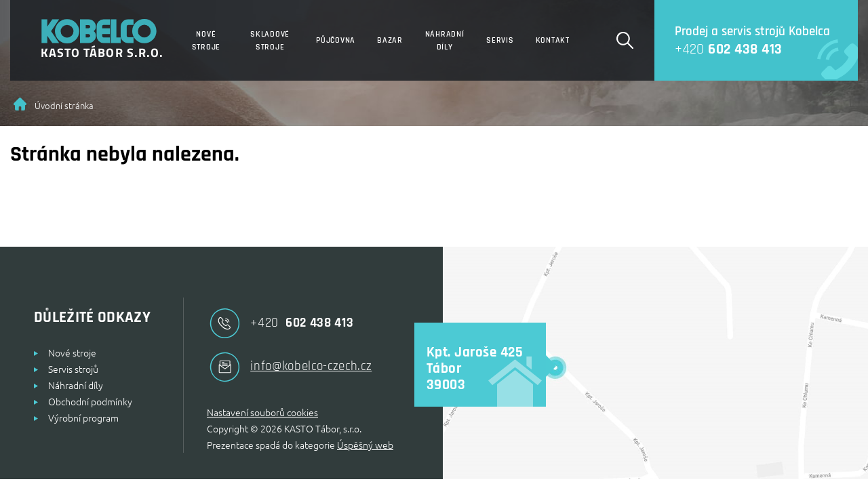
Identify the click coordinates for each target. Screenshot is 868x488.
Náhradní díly (445, 41)
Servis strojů (73, 369)
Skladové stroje (270, 41)
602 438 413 (718, 49)
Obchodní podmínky (90, 401)
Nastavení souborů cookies (262, 412)
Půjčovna (336, 40)
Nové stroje (206, 41)
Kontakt (553, 40)
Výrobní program (83, 418)
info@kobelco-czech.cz (289, 367)
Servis (500, 40)
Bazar (390, 40)
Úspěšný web (365, 445)
